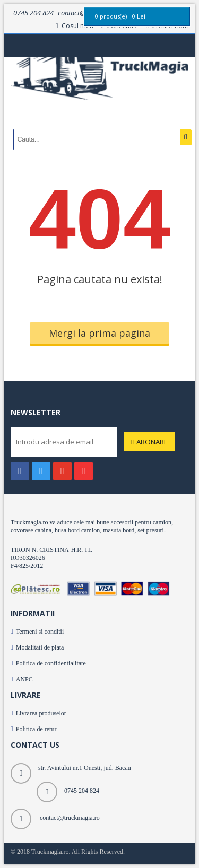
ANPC (24, 679)
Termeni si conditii (40, 632)
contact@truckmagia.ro (70, 818)
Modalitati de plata (40, 647)
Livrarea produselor (41, 713)
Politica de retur (36, 729)
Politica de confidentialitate (51, 663)
